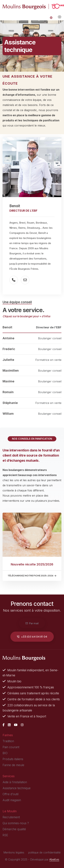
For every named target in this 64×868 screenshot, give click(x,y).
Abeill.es (54, 859)
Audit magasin (12, 800)
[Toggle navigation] (60, 17)
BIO (5, 753)
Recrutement (11, 817)
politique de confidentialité (44, 852)
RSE (5, 835)
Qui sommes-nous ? (16, 823)
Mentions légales (14, 852)
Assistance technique (17, 788)
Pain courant (11, 747)
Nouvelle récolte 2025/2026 (32, 564)
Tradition (8, 741)
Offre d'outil (10, 794)
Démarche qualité (14, 829)
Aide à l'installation (15, 782)
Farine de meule (13, 765)
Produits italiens (13, 759)
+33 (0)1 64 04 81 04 (32, 636)
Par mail (32, 623)
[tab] (32, 328)
